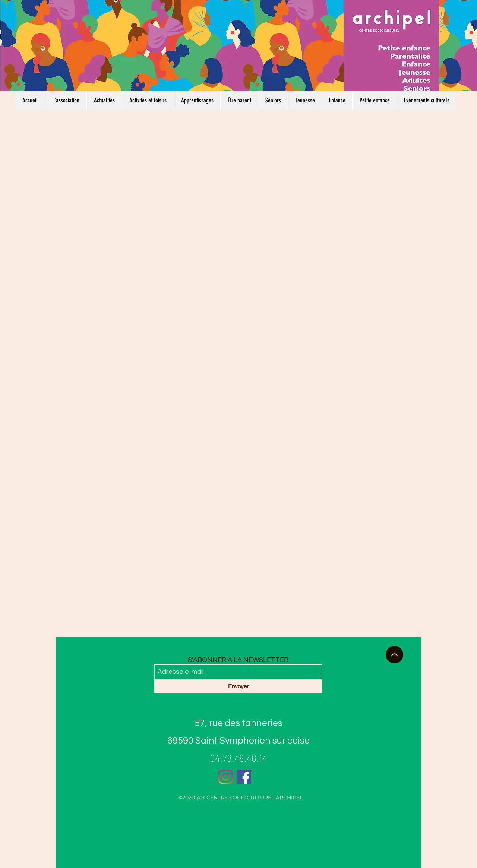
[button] (66, 100)
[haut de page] (394, 655)
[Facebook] (244, 777)
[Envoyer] (238, 686)
